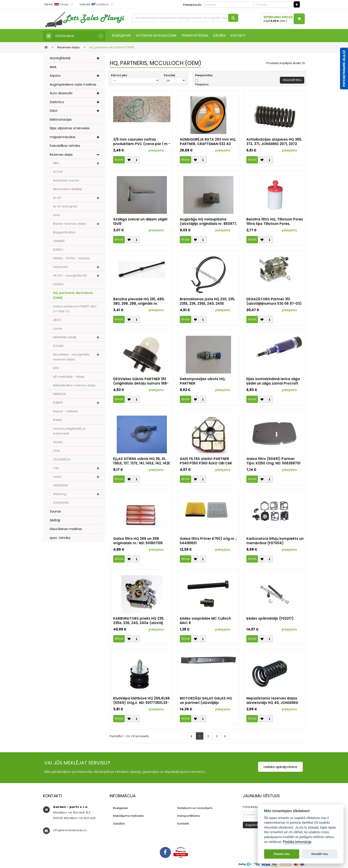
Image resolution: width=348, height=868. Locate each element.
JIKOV (57, 320)
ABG (56, 164)
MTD (56, 368)
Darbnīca (57, 102)
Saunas (55, 512)
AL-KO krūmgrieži (65, 207)
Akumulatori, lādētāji (67, 190)
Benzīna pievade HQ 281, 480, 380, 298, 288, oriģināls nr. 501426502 (139, 302)
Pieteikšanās (192, 5)
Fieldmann (61, 267)
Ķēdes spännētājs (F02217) (270, 619)
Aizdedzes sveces (66, 181)
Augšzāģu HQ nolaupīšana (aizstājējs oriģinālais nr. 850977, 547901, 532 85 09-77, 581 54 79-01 (208, 222)
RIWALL (58, 420)
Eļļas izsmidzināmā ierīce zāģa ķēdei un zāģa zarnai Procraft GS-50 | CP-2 (273, 382)
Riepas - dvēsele (65, 412)
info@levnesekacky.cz (70, 831)
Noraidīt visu (320, 854)
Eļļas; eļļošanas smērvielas (70, 129)
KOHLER (58, 346)
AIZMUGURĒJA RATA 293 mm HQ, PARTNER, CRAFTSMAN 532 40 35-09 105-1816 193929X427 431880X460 (208, 142)
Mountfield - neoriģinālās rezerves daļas (71, 357)
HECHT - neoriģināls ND (70, 276)
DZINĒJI (58, 250)
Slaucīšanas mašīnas (66, 529)
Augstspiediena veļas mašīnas (73, 85)
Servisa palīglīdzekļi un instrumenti (69, 431)
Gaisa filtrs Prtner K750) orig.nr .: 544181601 (208, 541)
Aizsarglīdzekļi (60, 59)
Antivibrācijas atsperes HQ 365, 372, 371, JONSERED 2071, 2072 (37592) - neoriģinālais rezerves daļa (274, 142)
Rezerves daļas (61, 155)
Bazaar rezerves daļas (69, 224)
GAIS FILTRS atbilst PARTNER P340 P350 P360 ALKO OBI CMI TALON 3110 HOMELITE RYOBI (206, 461)
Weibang (60, 494)
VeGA (57, 477)
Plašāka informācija (297, 842)
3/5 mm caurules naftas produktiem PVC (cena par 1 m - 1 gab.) (142, 142)
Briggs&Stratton (64, 233)
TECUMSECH (62, 460)
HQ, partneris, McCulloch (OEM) (73, 296)
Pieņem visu (282, 854)
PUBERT (58, 403)
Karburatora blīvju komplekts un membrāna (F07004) (275, 541)
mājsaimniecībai (62, 137)
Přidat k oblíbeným (129, 160)
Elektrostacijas (61, 120)
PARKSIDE (59, 394)
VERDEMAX (61, 486)
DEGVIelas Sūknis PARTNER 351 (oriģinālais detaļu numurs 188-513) (141, 382)
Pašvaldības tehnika (65, 146)
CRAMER (59, 241)
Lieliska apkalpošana (280, 767)
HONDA (58, 285)
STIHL (57, 451)
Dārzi (53, 111)
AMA (53, 67)
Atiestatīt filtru (292, 80)
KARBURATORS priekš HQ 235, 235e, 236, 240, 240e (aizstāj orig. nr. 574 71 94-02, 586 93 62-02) (141, 621)
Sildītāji (55, 520)
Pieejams (202, 85)
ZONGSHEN (61, 503)
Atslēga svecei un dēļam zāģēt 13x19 (140, 222)
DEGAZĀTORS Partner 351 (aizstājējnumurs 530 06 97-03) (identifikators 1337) (274, 302)
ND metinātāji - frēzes (69, 377)
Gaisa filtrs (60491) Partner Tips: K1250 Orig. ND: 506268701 (273, 461)
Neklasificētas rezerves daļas (74, 386)
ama (56, 215)
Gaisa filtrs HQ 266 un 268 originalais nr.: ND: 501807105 (138, 541)
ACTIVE (58, 172)
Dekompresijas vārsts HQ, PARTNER (203, 382)
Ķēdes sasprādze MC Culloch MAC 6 (205, 621)
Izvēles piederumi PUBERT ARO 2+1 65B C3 (75, 309)
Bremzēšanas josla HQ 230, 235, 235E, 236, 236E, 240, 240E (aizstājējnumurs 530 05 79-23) (207, 302)
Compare (136, 160)
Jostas (58, 329)
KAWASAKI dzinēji (65, 338)
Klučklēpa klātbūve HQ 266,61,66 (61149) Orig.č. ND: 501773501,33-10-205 (141, 701)
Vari (56, 468)
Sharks (58, 443)
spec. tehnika (60, 538)
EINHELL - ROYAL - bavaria (71, 259)
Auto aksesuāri (61, 94)
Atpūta (55, 76)
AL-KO (57, 198)
